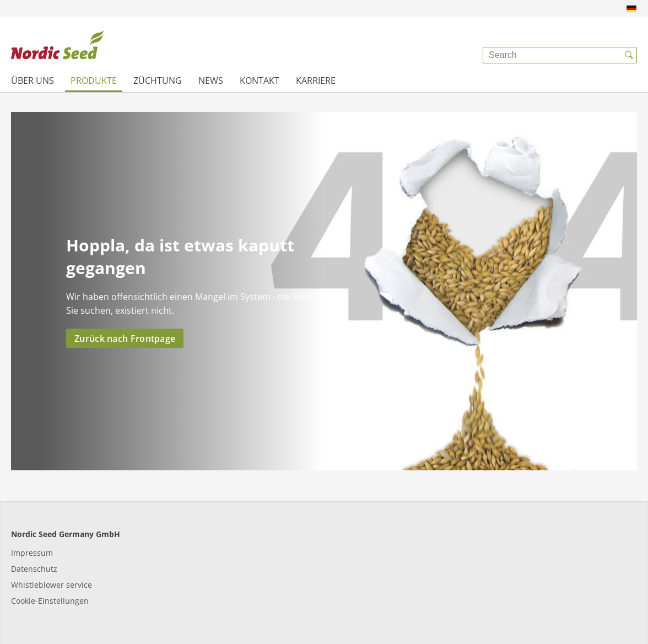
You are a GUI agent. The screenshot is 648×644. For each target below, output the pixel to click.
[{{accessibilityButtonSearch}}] (629, 55)
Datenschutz (34, 569)
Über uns (33, 80)
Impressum (32, 553)
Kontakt (260, 80)
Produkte (94, 80)
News (211, 80)
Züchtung (158, 80)
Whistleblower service (52, 585)
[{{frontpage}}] (57, 47)
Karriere (316, 80)
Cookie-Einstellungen (50, 601)
